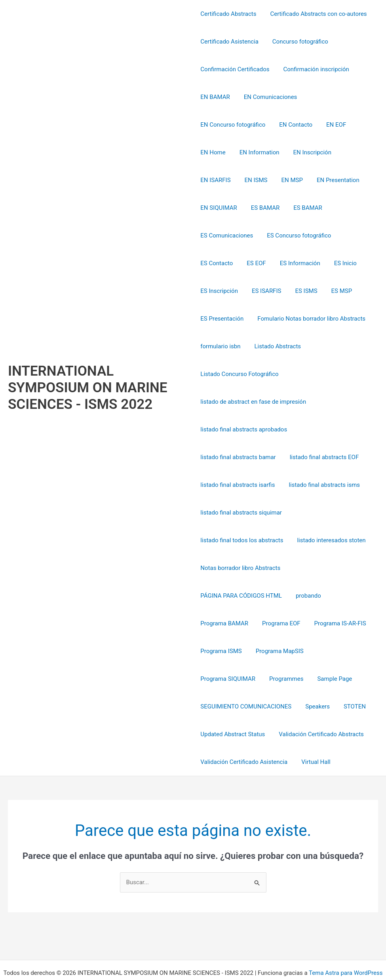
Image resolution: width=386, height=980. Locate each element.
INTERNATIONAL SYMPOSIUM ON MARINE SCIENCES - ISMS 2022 (88, 374)
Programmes (217, 651)
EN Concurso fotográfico (339, 97)
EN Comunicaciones (269, 97)
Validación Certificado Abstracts (319, 707)
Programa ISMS (221, 623)
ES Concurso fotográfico (338, 208)
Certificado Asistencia (229, 42)
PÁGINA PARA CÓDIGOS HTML (241, 568)
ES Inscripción (219, 263)
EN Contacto (217, 125)
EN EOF (255, 125)
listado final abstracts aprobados (244, 402)
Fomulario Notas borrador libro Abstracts (309, 291)
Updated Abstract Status (233, 707)
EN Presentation (222, 180)
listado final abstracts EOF (322, 429)
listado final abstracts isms (322, 457)
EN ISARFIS (266, 152)
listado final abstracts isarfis (238, 457)
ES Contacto (217, 236)
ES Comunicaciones (267, 208)
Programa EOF (279, 596)
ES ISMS (302, 263)
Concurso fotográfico (298, 42)
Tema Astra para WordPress (346, 945)
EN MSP (338, 152)
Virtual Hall (314, 734)
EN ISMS (304, 152)
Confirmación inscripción (314, 69)
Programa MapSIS (278, 623)
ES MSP (336, 263)
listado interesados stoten (329, 513)
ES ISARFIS (264, 263)
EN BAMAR (215, 97)
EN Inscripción (219, 152)
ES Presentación (222, 291)
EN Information (334, 125)
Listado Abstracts (276, 319)
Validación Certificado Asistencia (244, 734)
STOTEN (351, 679)
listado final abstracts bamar (238, 429)
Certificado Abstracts (228, 14)
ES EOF (254, 236)
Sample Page (264, 651)
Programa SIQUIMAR (341, 623)
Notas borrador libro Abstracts (240, 540)
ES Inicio (339, 236)
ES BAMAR (318, 180)
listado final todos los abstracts (242, 513)
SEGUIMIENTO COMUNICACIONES (246, 679)
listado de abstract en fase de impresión (253, 374)
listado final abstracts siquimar (241, 485)
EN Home (290, 125)
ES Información (296, 236)
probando (306, 568)
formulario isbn (220, 319)
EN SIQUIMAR (273, 180)
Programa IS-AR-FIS (336, 596)
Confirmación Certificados (235, 69)
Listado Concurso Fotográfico (239, 346)
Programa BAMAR (224, 596)
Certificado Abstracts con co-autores (316, 14)
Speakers (316, 679)
